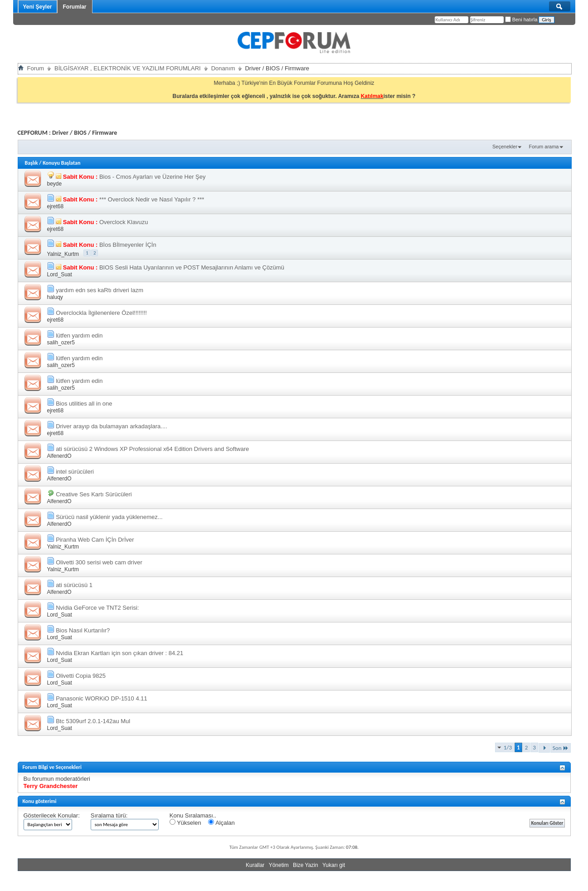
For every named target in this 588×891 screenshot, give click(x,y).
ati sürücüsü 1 (74, 585)
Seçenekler (505, 147)
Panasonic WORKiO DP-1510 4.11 (102, 698)
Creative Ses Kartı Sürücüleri (94, 494)
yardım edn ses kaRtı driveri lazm (100, 290)
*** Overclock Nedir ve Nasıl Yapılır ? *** (152, 199)
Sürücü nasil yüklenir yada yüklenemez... (109, 517)
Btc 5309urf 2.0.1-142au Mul (93, 721)
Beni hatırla (521, 20)
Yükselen (185, 822)
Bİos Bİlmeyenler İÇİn (128, 245)
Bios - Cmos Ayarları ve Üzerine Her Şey (153, 177)
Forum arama (544, 147)
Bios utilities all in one (84, 404)
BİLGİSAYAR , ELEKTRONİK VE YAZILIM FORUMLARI (128, 68)
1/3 (508, 747)
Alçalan (221, 822)
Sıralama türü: (109, 815)
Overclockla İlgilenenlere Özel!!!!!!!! (101, 313)
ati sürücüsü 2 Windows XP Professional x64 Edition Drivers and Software (152, 449)
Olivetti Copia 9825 (81, 676)
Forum (36, 68)
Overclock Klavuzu (124, 222)
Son (561, 748)
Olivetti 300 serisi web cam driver (99, 562)
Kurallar (255, 865)
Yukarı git (334, 865)
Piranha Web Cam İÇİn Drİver (95, 540)
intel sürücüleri (75, 472)
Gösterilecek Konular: (52, 815)
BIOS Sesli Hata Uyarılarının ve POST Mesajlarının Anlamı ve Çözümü (192, 267)
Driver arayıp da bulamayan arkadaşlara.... (112, 426)
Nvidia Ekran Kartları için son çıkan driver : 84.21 (119, 653)
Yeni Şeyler (38, 7)
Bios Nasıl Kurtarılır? (83, 630)
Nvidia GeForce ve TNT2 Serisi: (97, 608)
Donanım (223, 68)
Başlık (32, 163)
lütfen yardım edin (79, 335)
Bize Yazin (306, 865)
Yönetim (279, 865)
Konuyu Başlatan (61, 163)
